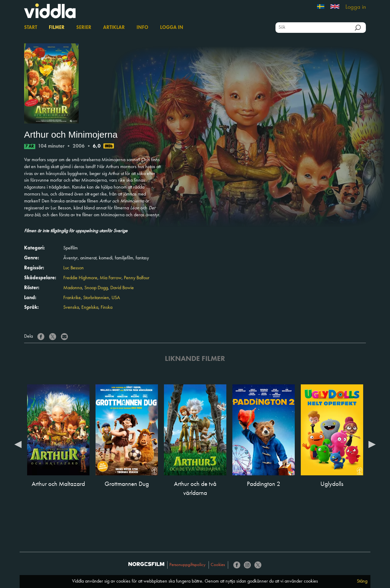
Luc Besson (74, 268)
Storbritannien (96, 298)
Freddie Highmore (80, 278)
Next (372, 444)
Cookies (218, 565)
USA (116, 298)
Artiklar (114, 28)
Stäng (362, 581)
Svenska (71, 308)
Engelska (90, 308)
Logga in (356, 7)
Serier (84, 28)
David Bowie (122, 288)
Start (31, 28)
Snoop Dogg (96, 288)
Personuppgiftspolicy (187, 565)
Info (142, 28)
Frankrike (72, 298)
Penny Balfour (137, 278)
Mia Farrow (111, 278)
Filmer (57, 28)
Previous (18, 444)
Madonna (73, 288)
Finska (107, 308)
